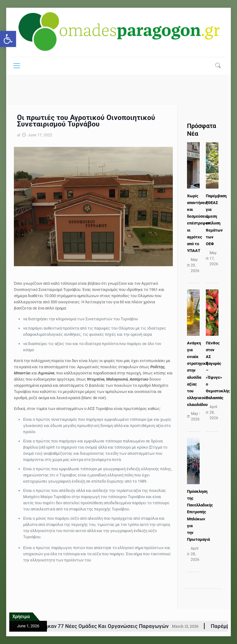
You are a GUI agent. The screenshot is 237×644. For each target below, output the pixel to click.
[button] (8, 39)
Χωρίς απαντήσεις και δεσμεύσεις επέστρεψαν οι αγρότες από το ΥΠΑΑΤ (198, 223)
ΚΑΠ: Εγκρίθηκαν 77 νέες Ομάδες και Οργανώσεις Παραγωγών (104, 626)
